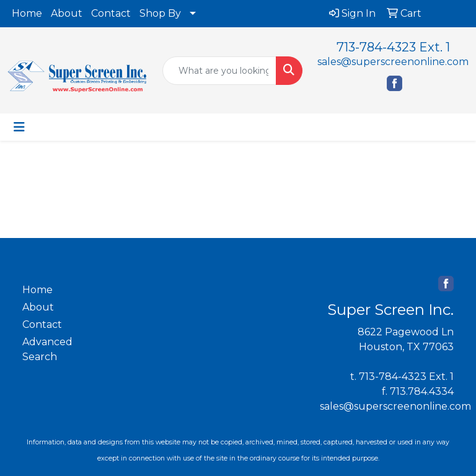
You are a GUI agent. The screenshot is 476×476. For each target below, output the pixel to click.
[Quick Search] (219, 71)
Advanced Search (47, 349)
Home (27, 13)
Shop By (160, 13)
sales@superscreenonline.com (393, 62)
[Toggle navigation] (19, 127)
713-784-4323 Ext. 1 (393, 47)
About (67, 13)
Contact (111, 13)
